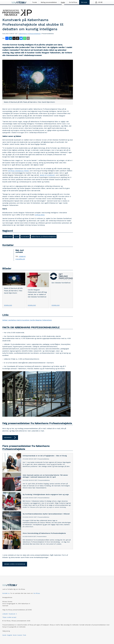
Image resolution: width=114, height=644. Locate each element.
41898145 (22, 257)
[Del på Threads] (18, 38)
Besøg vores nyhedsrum (15, 564)
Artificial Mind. (40, 215)
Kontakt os (6, 593)
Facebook (12, 614)
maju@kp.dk (20, 259)
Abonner (10, 438)
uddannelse (8, 236)
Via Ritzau (37, 593)
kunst (17, 236)
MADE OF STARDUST (47, 175)
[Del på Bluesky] (21, 38)
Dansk (4, 635)
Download (8, 305)
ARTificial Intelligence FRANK (18, 171)
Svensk (20, 635)
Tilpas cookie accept (9, 617)
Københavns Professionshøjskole (30, 34)
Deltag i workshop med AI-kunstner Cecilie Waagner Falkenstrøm (27, 320)
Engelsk (10, 635)
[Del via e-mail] (28, 38)
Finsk (24, 635)
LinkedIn (5, 614)
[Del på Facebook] (7, 38)
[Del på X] (14, 38)
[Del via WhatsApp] (25, 38)
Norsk (15, 635)
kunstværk (25, 236)
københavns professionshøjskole (44, 236)
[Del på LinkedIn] (10, 38)
